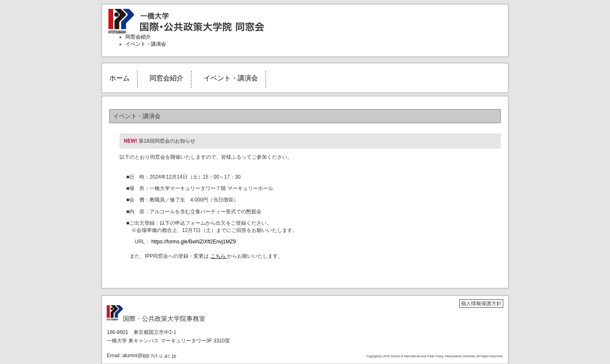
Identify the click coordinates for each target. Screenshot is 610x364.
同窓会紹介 (138, 37)
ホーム (119, 78)
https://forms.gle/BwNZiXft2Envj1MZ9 (193, 242)
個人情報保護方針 (481, 303)
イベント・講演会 (146, 44)
